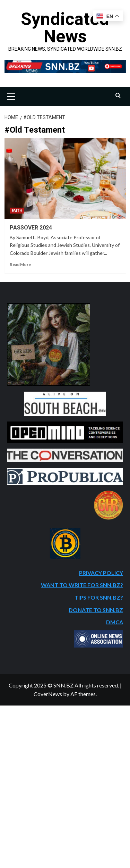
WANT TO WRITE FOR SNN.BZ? (82, 585)
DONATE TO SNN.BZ (96, 610)
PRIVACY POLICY (101, 573)
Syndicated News (65, 28)
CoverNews (48, 694)
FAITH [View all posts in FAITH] (17, 211)
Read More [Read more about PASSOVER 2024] (20, 264)
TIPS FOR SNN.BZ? (99, 597)
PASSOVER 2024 (31, 228)
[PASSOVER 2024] (65, 178)
